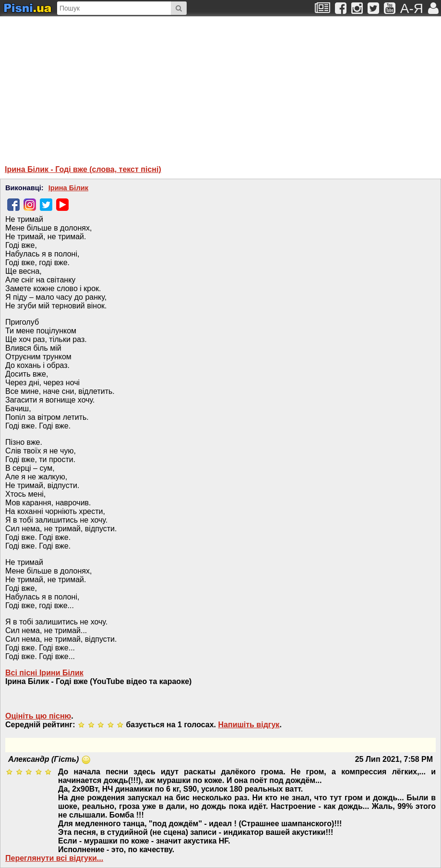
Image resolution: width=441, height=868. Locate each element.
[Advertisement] (127, 86)
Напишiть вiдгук (249, 725)
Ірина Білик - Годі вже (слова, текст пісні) (83, 169)
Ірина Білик (68, 188)
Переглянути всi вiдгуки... (54, 858)
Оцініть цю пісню (38, 716)
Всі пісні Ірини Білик (44, 673)
